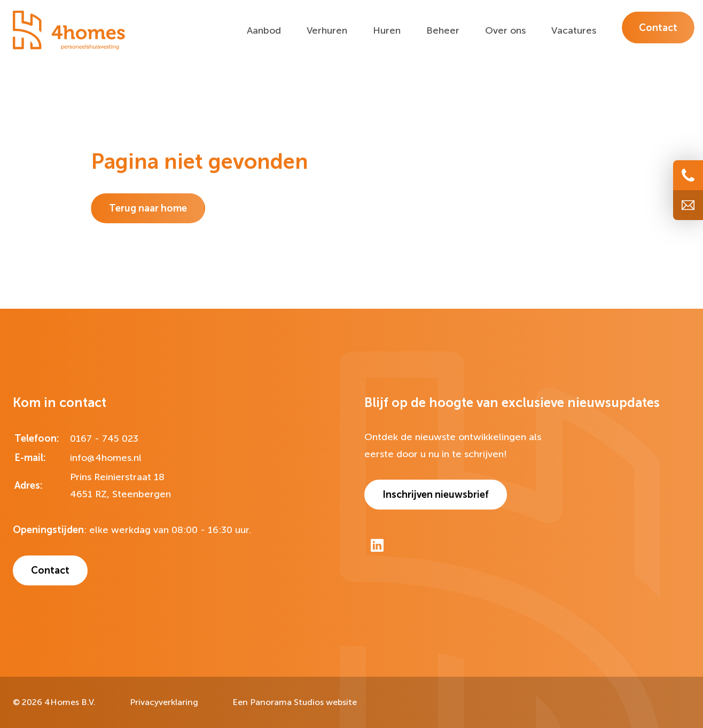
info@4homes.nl (106, 458)
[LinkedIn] (377, 545)
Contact (50, 570)
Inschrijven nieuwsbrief (436, 495)
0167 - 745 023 (104, 439)
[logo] (69, 31)
